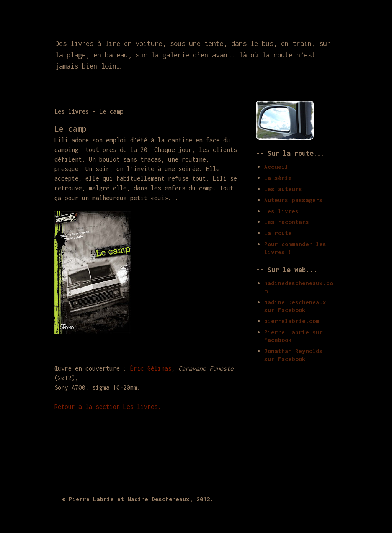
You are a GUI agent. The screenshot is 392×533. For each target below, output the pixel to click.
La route (278, 233)
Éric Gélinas (151, 368)
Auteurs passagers (293, 200)
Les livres (281, 211)
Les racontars (287, 222)
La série (278, 178)
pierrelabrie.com (292, 321)
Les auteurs (283, 189)
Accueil (276, 167)
